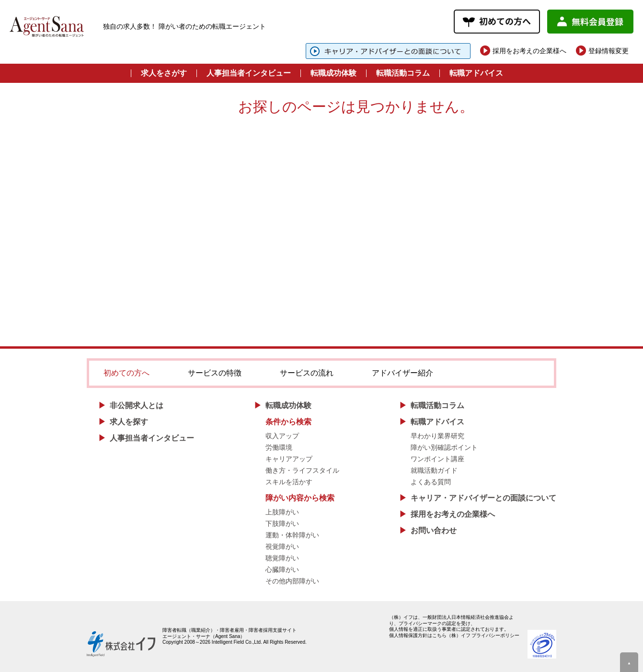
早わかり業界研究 (437, 436)
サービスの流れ (307, 373)
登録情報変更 (609, 51)
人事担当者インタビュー (249, 73)
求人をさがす (164, 73)
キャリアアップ (289, 459)
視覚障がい (282, 547)
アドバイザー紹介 (402, 373)
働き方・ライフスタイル (302, 470)
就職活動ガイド (434, 470)
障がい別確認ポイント (444, 447)
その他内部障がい (292, 581)
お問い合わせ (434, 530)
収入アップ (282, 436)
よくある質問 (431, 482)
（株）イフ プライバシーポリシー (483, 635)
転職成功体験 (333, 73)
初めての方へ (126, 373)
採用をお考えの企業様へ (529, 51)
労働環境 (279, 447)
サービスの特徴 (215, 373)
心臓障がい (282, 569)
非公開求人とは (137, 405)
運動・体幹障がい (292, 535)
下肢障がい (282, 524)
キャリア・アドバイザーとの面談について (483, 498)
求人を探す (129, 422)
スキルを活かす (289, 482)
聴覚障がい (282, 558)
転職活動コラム (403, 73)
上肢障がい (282, 512)
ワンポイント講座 (437, 459)
